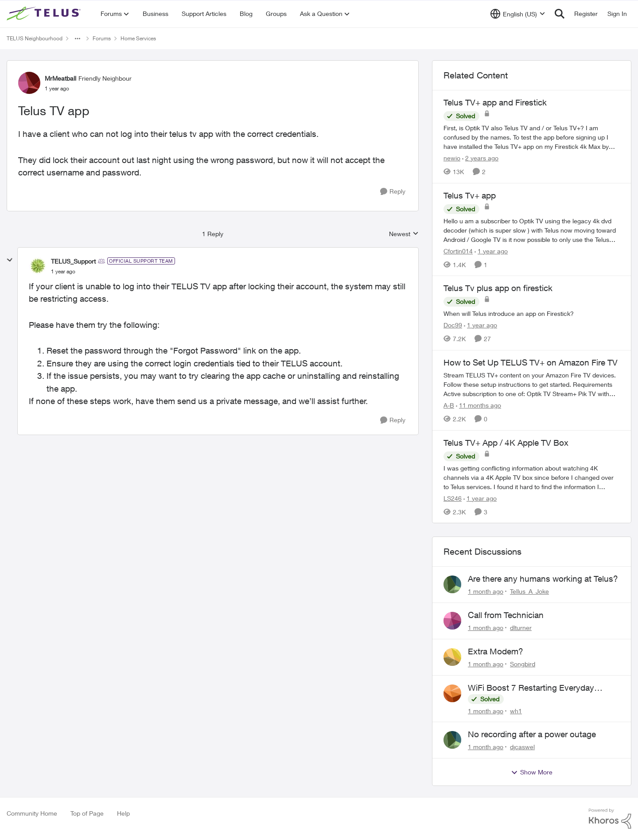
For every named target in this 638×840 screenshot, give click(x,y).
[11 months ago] (478, 405)
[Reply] (393, 192)
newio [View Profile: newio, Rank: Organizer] (452, 158)
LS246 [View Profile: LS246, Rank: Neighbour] (453, 498)
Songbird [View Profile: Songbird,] (523, 664)
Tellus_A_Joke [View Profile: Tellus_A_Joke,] (529, 591)
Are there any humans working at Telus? (543, 579)
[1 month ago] (486, 591)
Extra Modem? (496, 651)
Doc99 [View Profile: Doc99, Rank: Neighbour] (453, 325)
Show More (532, 772)
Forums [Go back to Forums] (102, 38)
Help (123, 813)
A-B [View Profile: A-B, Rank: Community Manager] (449, 405)
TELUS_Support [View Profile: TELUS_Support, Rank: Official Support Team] (73, 261)
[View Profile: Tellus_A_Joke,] (452, 584)
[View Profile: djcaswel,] (452, 740)
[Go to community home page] (45, 14)
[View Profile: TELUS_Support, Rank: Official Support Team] (38, 266)
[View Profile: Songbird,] (452, 657)
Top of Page (87, 813)
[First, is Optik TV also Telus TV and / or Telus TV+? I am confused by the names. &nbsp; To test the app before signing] (532, 137)
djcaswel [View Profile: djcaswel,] (522, 747)
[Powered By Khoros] (610, 819)
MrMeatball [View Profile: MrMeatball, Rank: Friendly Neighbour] (60, 78)
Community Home (32, 813)
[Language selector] (518, 14)
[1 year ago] (491, 251)
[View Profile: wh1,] (452, 693)
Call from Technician (506, 615)
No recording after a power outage (532, 734)
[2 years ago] (480, 158)
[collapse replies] (10, 260)
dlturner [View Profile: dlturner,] (521, 628)
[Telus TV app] (63, 272)
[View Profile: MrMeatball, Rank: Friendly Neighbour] (29, 83)
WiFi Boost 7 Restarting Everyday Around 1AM (531, 688)
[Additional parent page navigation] (78, 39)
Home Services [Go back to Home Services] (138, 38)
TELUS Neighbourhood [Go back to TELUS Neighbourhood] (35, 38)
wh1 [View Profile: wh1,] (516, 710)
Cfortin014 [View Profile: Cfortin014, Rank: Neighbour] (458, 251)
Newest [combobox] (404, 234)
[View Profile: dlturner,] (452, 621)
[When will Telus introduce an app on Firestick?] (532, 313)
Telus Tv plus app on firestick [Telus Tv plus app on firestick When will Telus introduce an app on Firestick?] (498, 288)
